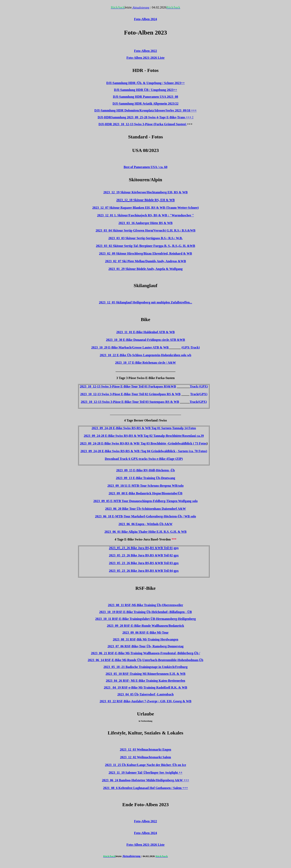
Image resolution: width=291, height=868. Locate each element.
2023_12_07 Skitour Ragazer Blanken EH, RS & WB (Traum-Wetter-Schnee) (146, 208)
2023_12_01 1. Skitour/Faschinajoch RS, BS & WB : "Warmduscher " (146, 215)
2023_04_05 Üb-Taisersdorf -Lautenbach (146, 694)
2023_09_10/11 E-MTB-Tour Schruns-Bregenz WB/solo (146, 486)
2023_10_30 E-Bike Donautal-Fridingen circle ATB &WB (146, 340)
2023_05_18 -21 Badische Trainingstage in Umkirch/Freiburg (145, 667)
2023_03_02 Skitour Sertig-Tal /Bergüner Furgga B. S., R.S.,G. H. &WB (146, 246)
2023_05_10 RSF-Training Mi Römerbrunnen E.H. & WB (146, 674)
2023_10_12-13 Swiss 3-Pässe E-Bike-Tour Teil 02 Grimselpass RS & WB (130, 394)
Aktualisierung (141, 8)
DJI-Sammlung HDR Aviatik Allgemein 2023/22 (145, 104)
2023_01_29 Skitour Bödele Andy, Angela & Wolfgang (145, 269)
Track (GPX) (199, 386)
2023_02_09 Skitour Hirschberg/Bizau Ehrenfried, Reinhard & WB (145, 253)
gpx (176, 548)
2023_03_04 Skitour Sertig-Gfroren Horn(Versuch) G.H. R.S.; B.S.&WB (145, 230)
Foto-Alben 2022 (145, 821)
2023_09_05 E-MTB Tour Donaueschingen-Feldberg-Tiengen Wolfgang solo (145, 501)
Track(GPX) (199, 394)
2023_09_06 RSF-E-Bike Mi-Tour (146, 633)
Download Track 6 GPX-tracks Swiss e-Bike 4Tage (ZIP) (144, 459)
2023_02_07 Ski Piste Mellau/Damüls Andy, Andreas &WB (145, 261)
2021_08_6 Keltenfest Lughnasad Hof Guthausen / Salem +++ (145, 788)
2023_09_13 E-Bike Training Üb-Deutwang (145, 478)
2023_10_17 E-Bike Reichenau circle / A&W (146, 363)
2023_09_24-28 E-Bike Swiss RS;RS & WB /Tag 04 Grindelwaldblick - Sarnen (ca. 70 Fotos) (144, 451)
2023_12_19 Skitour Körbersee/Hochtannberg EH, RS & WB (146, 192)
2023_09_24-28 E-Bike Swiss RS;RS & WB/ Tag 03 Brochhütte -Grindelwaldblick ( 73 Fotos (143, 443)
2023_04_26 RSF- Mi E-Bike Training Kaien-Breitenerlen (145, 681)
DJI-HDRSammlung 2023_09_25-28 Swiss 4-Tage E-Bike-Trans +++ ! (145, 117)
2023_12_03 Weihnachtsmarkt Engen (145, 749)
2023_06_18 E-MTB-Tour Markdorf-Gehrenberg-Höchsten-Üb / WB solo (145, 516)
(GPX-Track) (191, 347)
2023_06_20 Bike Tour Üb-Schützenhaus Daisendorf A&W (145, 509)
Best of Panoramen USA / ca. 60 (145, 167)
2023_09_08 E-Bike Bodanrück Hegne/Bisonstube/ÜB (146, 493)
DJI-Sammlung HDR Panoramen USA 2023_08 (146, 97)
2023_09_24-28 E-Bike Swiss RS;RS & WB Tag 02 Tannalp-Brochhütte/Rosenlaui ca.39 (144, 436)
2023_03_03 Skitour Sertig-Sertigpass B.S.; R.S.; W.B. (145, 238)
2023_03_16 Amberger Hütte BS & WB (145, 223)
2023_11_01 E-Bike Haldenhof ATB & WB (146, 332)
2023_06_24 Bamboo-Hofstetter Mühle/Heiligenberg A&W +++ (145, 780)
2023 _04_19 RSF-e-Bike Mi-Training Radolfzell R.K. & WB (145, 687)
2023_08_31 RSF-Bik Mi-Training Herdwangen (145, 639)
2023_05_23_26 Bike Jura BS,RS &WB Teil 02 (141, 555)
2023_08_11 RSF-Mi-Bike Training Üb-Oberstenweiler (145, 605)
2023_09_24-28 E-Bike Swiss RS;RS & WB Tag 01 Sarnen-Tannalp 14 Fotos (144, 428)
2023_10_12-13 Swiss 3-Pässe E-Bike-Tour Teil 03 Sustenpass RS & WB (130, 402)
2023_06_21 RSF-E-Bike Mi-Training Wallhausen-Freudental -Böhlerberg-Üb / (145, 653)
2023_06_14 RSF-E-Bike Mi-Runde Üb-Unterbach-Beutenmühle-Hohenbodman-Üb (145, 660)
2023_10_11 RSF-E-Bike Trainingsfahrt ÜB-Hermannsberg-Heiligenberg (145, 619)
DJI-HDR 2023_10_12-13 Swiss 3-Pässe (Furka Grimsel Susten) (143, 124)
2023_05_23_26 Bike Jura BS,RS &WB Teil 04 (141, 571)
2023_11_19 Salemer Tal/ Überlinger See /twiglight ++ (145, 773)
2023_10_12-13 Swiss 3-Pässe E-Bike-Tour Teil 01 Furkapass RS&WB (128, 386)
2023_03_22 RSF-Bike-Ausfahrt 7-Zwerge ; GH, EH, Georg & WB (145, 701)
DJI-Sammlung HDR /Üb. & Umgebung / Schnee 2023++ (145, 83)
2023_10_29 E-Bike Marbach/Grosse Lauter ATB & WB (130, 347)
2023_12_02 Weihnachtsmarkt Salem (145, 757)
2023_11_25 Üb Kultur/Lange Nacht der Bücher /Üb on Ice (145, 765)
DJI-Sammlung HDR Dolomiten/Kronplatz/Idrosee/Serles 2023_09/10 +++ (145, 110)
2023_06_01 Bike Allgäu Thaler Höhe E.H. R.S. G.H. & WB (145, 532)
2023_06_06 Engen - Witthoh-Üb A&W (146, 524)
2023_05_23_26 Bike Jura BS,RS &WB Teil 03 (141, 563)
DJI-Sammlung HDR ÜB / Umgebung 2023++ (145, 90)
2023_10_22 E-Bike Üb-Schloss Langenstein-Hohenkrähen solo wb (146, 355)
